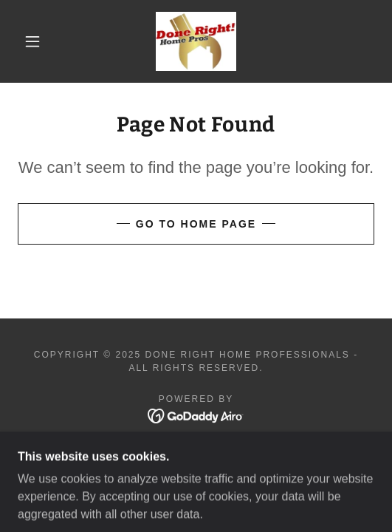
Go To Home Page (196, 224)
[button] (35, 41)
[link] (196, 41)
